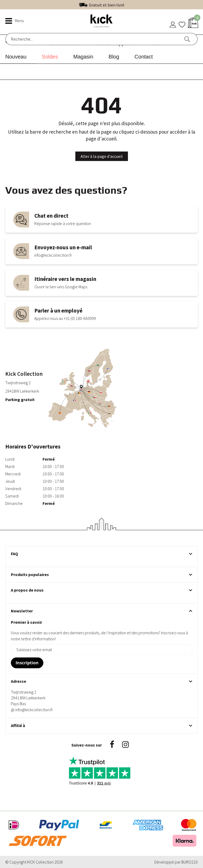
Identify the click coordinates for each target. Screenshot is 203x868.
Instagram (126, 744)
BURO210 (190, 862)
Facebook (112, 744)
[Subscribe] (27, 663)
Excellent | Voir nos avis (113, 4)
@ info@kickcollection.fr (32, 710)
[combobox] (34, 39)
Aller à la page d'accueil (102, 156)
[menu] (101, 49)
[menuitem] (18, 57)
